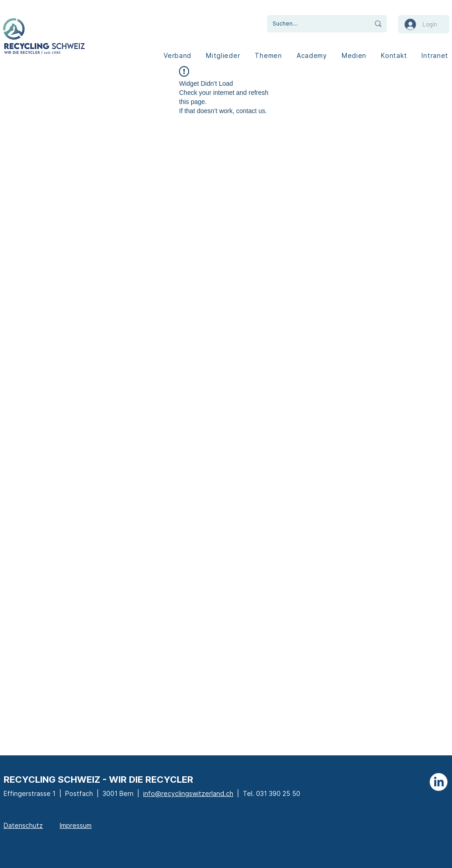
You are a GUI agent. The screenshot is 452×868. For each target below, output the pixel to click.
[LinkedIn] (439, 782)
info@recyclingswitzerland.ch (188, 793)
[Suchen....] (311, 24)
